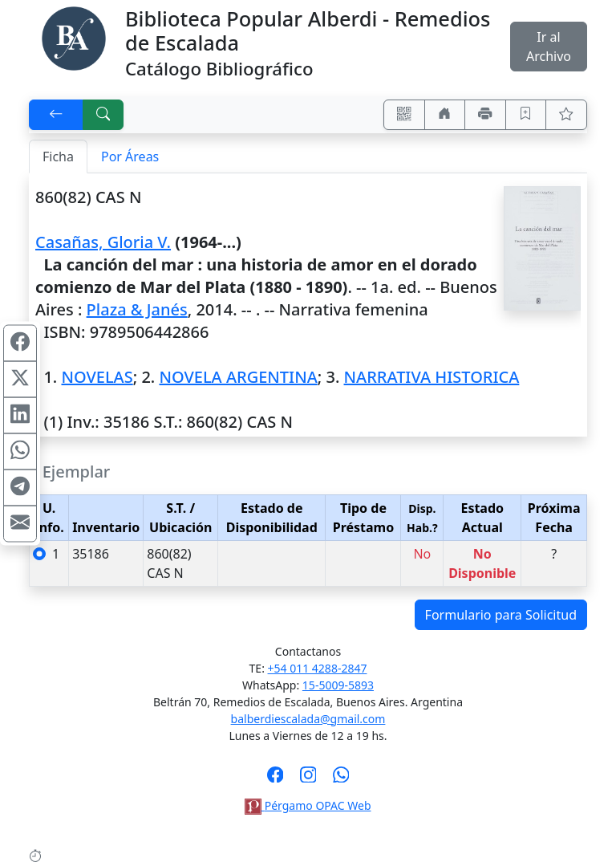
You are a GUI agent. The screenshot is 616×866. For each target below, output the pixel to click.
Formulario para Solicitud (501, 615)
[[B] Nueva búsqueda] (103, 115)
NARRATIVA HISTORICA (432, 377)
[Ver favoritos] (566, 115)
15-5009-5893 (338, 685)
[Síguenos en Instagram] (308, 779)
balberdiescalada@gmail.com (308, 719)
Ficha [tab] (58, 157)
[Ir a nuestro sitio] (445, 115)
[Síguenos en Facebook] (276, 779)
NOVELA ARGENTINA (238, 377)
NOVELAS (97, 377)
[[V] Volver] (56, 115)
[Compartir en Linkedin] (20, 415)
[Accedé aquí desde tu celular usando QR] (404, 115)
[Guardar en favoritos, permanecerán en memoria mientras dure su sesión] (526, 115)
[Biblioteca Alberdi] (74, 37)
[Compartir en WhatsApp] (20, 451)
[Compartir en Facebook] (20, 343)
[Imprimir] (485, 115)
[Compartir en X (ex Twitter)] (20, 379)
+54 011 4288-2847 (318, 668)
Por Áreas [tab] (130, 157)
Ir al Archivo (549, 47)
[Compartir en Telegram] (20, 487)
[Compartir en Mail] (20, 523)
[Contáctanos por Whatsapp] (341, 779)
